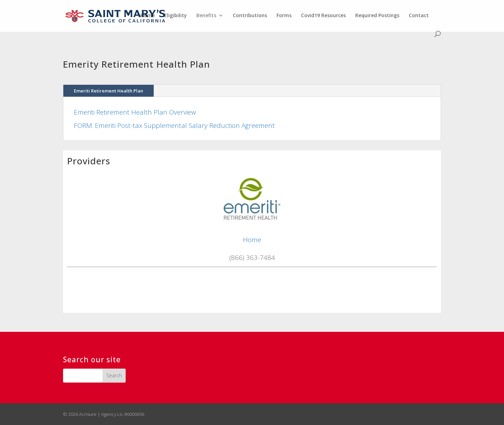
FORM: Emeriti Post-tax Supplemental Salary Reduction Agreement (174, 125)
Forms (284, 16)
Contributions (250, 16)
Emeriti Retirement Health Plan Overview (135, 112)
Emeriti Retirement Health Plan (108, 91)
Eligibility (176, 16)
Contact (419, 16)
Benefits (206, 16)
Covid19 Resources (323, 16)
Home (148, 16)
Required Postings (377, 16)
